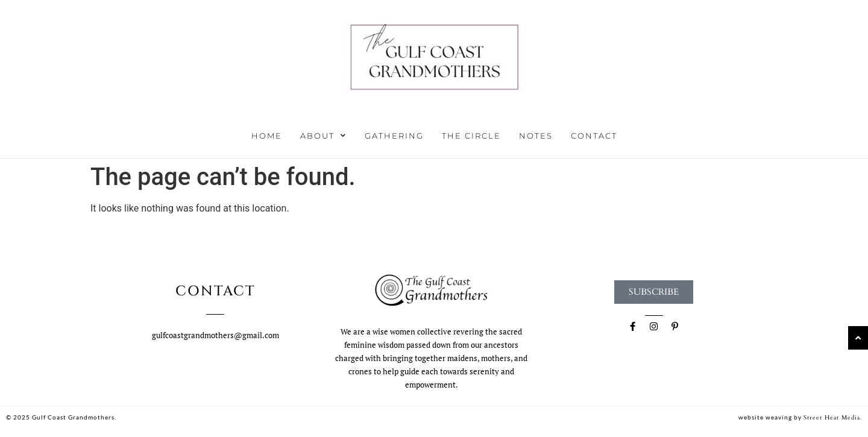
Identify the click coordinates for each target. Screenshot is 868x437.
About (323, 135)
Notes (536, 136)
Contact (594, 136)
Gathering (394, 136)
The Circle (471, 136)
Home (267, 136)
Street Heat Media (832, 418)
